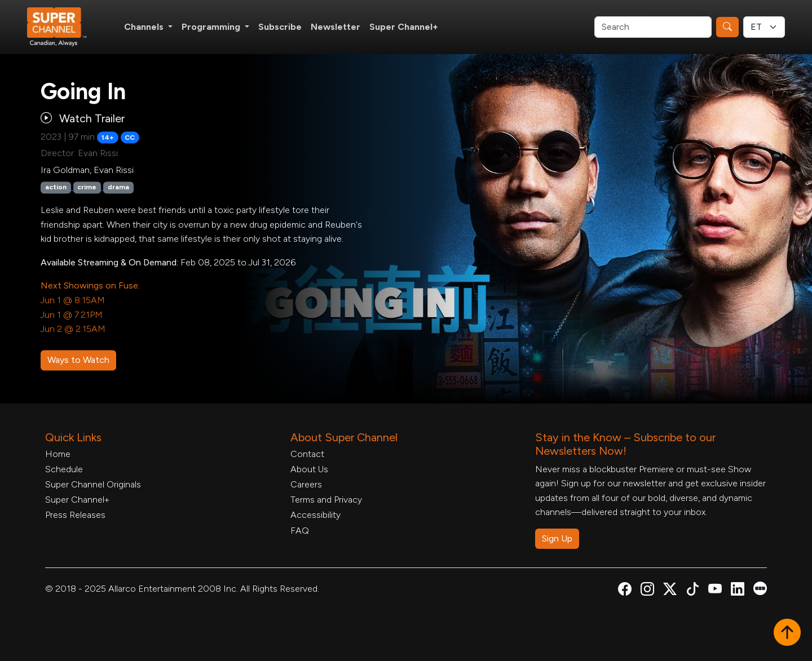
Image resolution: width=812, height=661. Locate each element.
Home (58, 454)
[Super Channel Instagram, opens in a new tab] (647, 591)
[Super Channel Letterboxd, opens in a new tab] (760, 587)
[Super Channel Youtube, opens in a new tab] (715, 591)
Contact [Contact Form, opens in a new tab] (307, 454)
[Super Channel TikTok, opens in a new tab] (692, 591)
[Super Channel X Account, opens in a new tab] (670, 591)
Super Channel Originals (93, 484)
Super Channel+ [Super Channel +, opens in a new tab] (404, 27)
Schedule (64, 469)
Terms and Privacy (326, 500)
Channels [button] (145, 27)
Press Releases (75, 515)
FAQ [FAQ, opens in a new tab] (300, 531)
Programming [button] (212, 27)
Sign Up (557, 538)
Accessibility (315, 515)
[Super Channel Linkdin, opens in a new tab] (738, 591)
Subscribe (280, 27)
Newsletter (336, 27)
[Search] (653, 27)
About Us (309, 469)
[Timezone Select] (764, 27)
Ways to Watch (78, 360)
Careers (306, 484)
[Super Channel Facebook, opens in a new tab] (625, 591)
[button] (787, 633)
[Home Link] (64, 27)
